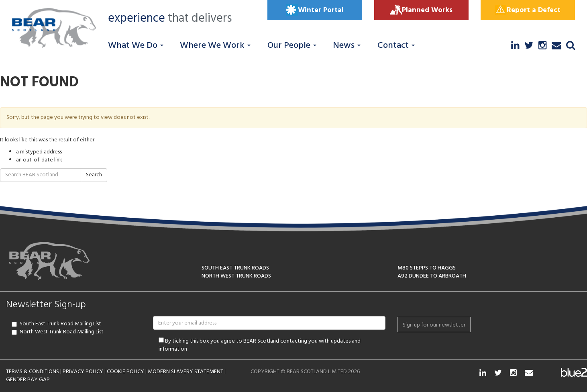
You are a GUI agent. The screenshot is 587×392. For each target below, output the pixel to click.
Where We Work (215, 46)
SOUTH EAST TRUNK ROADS (235, 268)
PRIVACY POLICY (83, 372)
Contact (396, 46)
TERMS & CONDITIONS (33, 372)
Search (94, 175)
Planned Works (421, 10)
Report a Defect (528, 10)
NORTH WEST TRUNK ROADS (236, 276)
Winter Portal (315, 10)
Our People (292, 46)
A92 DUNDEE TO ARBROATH (432, 276)
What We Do (136, 46)
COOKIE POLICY (125, 372)
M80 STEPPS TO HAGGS (427, 268)
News (347, 46)
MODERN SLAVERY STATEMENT (185, 372)
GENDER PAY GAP (28, 380)
